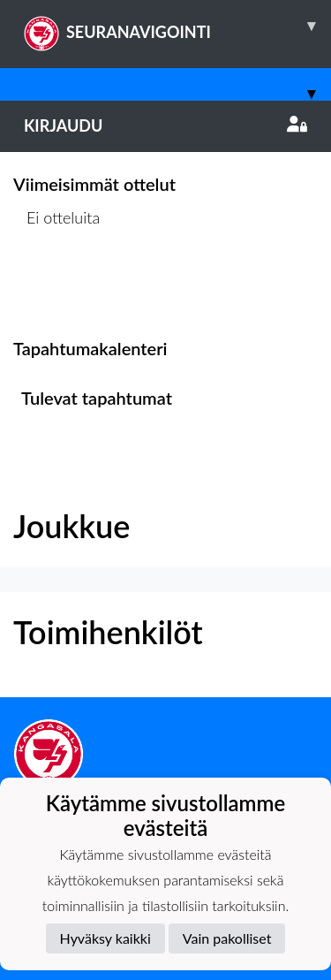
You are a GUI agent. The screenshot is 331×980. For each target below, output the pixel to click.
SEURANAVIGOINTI (177, 26)
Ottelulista (57, 285)
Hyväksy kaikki (105, 938)
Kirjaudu (165, 125)
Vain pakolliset (227, 938)
